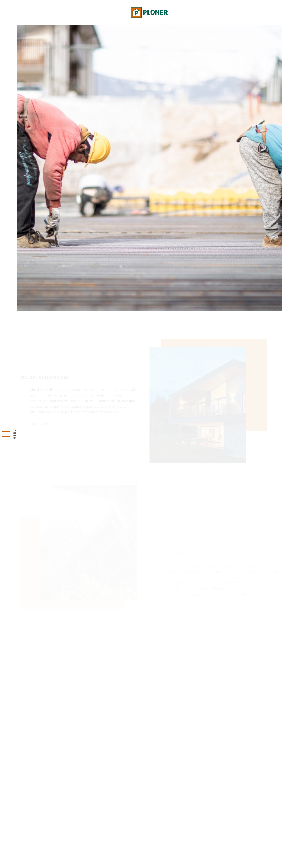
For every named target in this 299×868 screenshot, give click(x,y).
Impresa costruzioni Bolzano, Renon (149, 12)
